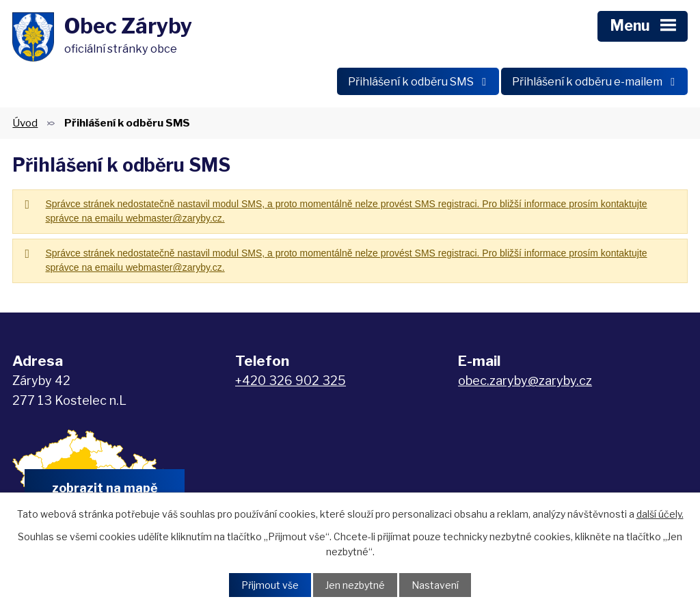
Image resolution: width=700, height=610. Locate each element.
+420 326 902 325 (291, 381)
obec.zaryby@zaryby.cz (525, 381)
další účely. (660, 514)
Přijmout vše (270, 585)
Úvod (25, 123)
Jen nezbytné (355, 585)
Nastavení (435, 585)
